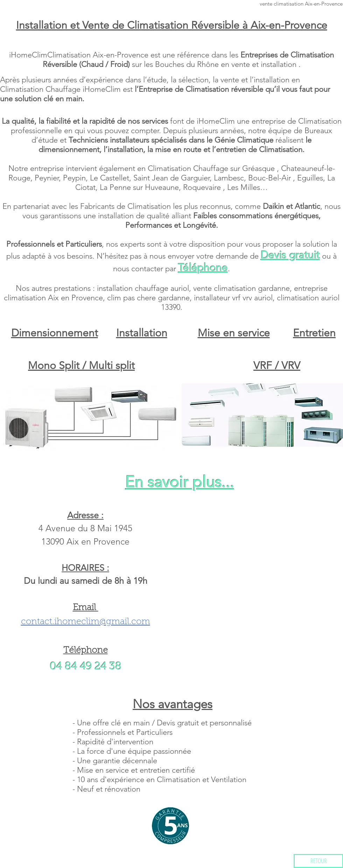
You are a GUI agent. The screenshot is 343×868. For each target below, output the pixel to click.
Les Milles (244, 187)
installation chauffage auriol (143, 288)
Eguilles (310, 178)
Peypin (74, 178)
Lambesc (229, 178)
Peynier (47, 178)
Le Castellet (110, 178)
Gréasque (260, 168)
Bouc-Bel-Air (271, 178)
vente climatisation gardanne (241, 288)
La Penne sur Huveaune (139, 187)
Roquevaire (203, 187)
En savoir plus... (180, 482)
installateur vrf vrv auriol (233, 298)
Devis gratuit (290, 255)
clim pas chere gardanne (148, 298)
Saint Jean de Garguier (171, 178)
